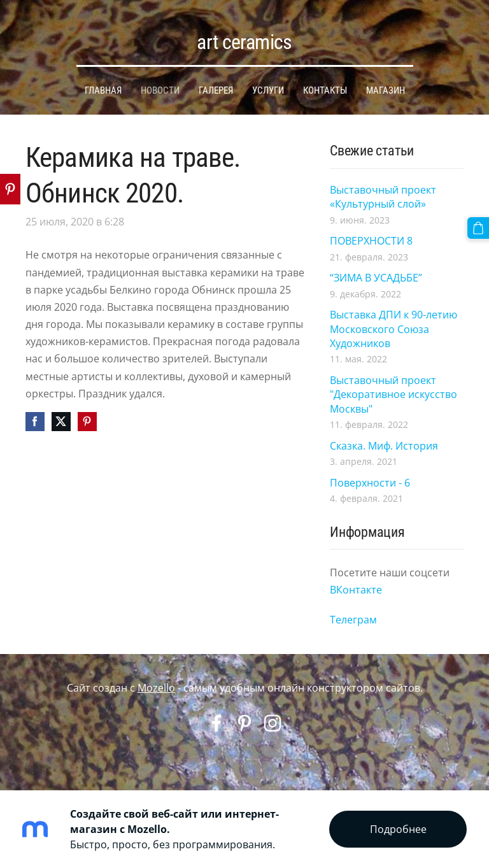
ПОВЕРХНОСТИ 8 (371, 241)
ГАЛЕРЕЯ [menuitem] (216, 90)
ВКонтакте (357, 590)
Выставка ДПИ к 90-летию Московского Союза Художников (393, 329)
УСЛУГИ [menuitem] (268, 90)
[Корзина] (478, 228)
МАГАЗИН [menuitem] (386, 90)
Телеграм (353, 620)
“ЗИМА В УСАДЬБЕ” (376, 278)
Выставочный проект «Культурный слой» (383, 197)
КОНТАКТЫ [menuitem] (325, 90)
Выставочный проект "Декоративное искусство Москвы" (393, 395)
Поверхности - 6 (370, 483)
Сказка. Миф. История (384, 446)
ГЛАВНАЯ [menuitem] (103, 90)
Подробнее (398, 829)
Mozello (156, 688)
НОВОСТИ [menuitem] (160, 90)
